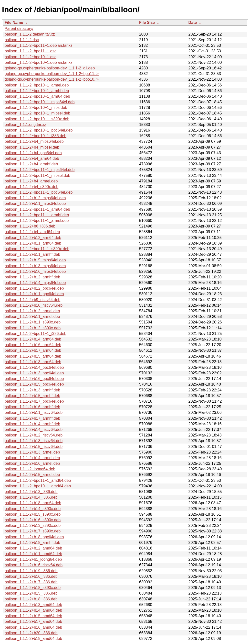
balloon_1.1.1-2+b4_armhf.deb (31, 164)
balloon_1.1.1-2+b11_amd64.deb (33, 554)
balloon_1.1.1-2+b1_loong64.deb (33, 559)
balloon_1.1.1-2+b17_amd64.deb (33, 621)
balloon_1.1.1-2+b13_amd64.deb (33, 605)
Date (193, 23)
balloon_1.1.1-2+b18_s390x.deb (33, 588)
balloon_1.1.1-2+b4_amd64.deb (32, 232)
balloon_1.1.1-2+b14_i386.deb (31, 497)
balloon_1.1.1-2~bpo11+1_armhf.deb (37, 215)
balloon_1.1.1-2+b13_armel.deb (32, 452)
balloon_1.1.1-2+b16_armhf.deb (32, 407)
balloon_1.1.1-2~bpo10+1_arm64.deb (37, 96)
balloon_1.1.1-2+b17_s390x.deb (33, 531)
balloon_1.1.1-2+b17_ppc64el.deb (34, 401)
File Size (147, 23)
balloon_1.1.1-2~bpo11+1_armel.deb (37, 221)
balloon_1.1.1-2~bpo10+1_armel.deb (37, 85)
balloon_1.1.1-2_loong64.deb (30, 469)
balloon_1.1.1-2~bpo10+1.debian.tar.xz (39, 62)
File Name (14, 23)
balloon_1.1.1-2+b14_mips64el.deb (35, 283)
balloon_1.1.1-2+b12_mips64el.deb (35, 198)
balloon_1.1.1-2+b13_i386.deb (31, 492)
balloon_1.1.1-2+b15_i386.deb (31, 593)
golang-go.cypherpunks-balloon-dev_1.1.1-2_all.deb (50, 68)
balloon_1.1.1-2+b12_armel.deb (32, 311)
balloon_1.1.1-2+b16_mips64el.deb (35, 271)
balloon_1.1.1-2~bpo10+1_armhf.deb (37, 91)
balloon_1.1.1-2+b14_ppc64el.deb (34, 367)
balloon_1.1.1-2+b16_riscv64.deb (34, 565)
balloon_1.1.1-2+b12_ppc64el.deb (34, 288)
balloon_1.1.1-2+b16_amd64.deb (33, 627)
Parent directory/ (19, 29)
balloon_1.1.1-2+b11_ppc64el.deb (34, 294)
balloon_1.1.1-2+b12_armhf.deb (32, 277)
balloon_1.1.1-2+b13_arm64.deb (33, 362)
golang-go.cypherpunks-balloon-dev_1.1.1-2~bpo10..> (52, 79)
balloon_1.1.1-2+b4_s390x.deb (31, 187)
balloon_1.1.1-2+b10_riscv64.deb (34, 305)
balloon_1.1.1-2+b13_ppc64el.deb (34, 373)
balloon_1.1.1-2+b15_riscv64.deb (34, 447)
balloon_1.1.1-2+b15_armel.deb (32, 475)
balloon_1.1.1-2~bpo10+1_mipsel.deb (37, 113)
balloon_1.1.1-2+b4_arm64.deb (32, 158)
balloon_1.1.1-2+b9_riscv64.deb (32, 300)
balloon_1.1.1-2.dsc (22, 40)
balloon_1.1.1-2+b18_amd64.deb (33, 639)
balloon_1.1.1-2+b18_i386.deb (31, 599)
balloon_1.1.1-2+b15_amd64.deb (33, 616)
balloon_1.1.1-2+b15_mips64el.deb (35, 260)
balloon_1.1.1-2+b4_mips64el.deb (34, 141)
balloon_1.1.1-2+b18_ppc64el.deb (34, 537)
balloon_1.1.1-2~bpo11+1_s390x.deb (37, 249)
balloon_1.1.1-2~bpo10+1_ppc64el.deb (39, 130)
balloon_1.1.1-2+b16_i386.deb (31, 576)
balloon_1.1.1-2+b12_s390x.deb (33, 328)
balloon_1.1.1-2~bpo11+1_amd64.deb (38, 480)
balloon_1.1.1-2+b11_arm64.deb (33, 243)
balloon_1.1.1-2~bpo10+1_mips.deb (36, 108)
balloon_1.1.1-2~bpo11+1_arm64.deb (37, 209)
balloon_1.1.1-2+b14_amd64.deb (33, 610)
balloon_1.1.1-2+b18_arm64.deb (33, 503)
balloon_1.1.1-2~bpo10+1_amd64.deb (38, 486)
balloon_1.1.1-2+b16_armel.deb (32, 463)
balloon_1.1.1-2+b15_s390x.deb (33, 514)
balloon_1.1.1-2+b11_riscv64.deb (34, 412)
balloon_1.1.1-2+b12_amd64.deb (33, 548)
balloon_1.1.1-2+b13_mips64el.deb (35, 266)
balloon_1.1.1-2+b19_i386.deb (31, 571)
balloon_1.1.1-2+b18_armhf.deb (32, 543)
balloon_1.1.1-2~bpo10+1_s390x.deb (37, 119)
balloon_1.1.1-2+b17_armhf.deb (32, 418)
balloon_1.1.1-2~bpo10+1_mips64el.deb (40, 102)
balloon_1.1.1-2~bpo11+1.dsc (31, 51)
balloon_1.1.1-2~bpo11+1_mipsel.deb (37, 175)
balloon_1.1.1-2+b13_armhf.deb (32, 390)
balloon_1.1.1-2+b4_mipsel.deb (32, 147)
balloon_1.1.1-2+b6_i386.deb (30, 226)
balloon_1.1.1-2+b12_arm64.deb (33, 238)
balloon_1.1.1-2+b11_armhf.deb (32, 254)
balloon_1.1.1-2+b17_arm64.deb (33, 350)
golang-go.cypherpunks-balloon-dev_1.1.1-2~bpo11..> (52, 74)
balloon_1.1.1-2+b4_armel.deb (31, 181)
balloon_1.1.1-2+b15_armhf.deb (32, 396)
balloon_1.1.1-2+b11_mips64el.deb (35, 204)
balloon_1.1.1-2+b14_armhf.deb (32, 424)
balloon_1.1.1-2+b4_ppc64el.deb (33, 153)
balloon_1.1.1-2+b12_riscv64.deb (34, 435)
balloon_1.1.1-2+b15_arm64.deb (33, 356)
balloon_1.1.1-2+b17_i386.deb (31, 582)
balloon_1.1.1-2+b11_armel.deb (32, 317)
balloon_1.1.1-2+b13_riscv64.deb (34, 441)
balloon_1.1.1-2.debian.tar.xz (30, 34)
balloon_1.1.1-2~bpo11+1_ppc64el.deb (39, 192)
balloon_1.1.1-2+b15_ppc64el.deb (34, 384)
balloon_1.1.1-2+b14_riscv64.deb (34, 430)
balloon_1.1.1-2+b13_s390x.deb (33, 526)
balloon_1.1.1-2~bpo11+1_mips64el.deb (40, 170)
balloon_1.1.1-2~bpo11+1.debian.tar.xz (39, 45)
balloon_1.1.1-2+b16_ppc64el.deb (34, 379)
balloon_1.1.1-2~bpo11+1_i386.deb (36, 334)
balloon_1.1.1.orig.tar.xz (25, 125)
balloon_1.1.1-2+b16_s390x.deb (33, 520)
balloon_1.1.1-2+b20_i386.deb (31, 633)
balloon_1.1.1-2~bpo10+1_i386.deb (36, 136)
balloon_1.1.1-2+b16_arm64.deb (33, 345)
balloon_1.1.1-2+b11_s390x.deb (33, 322)
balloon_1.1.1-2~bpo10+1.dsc (31, 57)
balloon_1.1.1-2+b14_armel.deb (32, 458)
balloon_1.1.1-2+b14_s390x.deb (33, 509)
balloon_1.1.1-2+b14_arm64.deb (33, 339)
